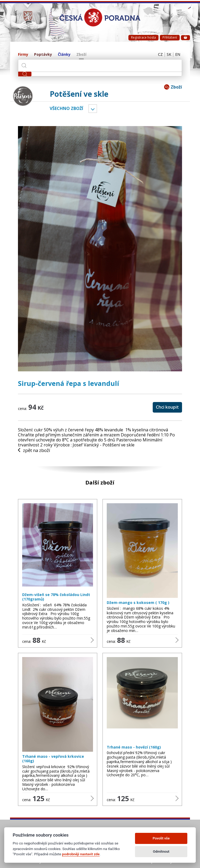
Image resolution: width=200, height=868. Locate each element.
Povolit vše (161, 838)
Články (64, 55)
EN (177, 55)
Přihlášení (170, 37)
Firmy (23, 55)
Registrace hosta (143, 37)
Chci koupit (167, 407)
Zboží (81, 55)
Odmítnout (161, 851)
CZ (156, 55)
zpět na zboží (36, 451)
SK (166, 55)
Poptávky (43, 55)
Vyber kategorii (93, 109)
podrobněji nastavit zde (81, 854)
